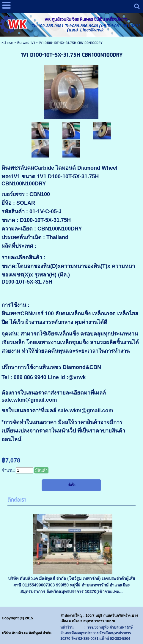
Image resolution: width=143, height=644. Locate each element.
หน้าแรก (7, 43)
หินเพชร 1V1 (26, 43)
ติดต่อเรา (17, 500)
